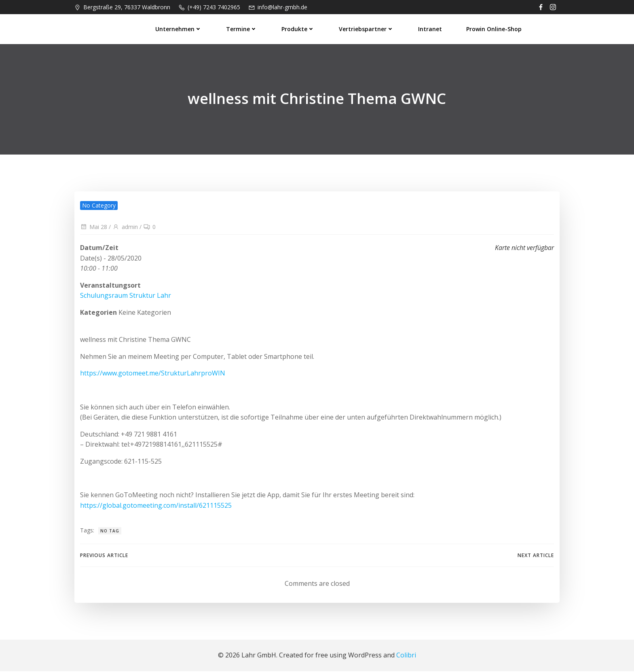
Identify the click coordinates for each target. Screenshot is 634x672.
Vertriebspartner (367, 29)
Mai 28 (94, 228)
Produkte (298, 29)
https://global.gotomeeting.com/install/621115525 (156, 506)
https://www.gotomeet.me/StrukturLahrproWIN (153, 374)
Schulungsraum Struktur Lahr (126, 296)
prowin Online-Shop (494, 29)
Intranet (430, 29)
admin (125, 228)
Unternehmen (179, 29)
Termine (242, 29)
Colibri (406, 656)
